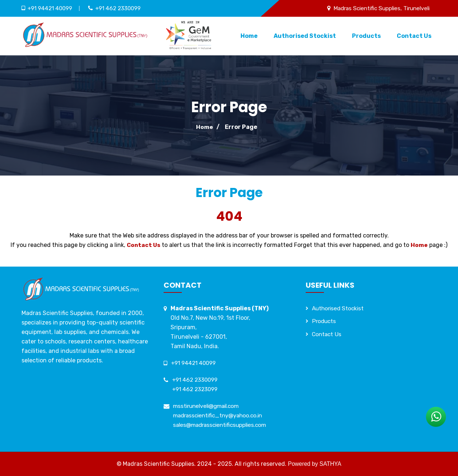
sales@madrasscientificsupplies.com (223, 425)
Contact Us (414, 36)
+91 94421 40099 (52, 8)
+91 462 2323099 (196, 389)
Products (366, 36)
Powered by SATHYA (315, 464)
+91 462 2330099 (123, 8)
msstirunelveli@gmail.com (209, 406)
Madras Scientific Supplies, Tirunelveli (378, 8)
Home (249, 36)
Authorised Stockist (305, 36)
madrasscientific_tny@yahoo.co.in (221, 415)
